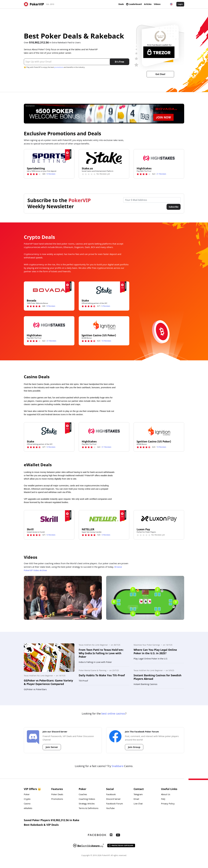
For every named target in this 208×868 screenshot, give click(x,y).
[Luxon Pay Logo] (159, 519)
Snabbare (118, 766)
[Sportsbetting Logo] (49, 158)
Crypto (27, 799)
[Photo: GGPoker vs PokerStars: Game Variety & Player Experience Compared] (49, 658)
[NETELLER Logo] (104, 519)
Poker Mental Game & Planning (93, 671)
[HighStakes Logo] (159, 158)
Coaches (83, 795)
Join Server (52, 747)
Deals (121, 4)
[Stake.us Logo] (104, 158)
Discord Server (113, 799)
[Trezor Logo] (159, 52)
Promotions (57, 799)
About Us (166, 795)
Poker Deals (57, 795)
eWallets (28, 809)
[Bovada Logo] (49, 290)
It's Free (119, 62)
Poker (27, 795)
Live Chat (138, 804)
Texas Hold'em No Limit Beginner (38, 676)
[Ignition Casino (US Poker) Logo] (104, 325)
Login (180, 4)
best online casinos (113, 714)
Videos (157, 4)
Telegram (138, 795)
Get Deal (160, 74)
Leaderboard (134, 4)
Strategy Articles (87, 804)
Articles (148, 4)
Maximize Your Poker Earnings (147, 645)
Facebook (111, 795)
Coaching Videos (87, 799)
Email (136, 799)
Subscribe (174, 207)
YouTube (110, 809)
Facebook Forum (115, 804)
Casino (27, 804)
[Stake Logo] (104, 290)
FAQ (163, 799)
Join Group (134, 747)
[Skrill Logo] (49, 519)
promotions (59, 67)
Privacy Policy (168, 804)
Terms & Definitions (89, 809)
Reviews (51, 174)
